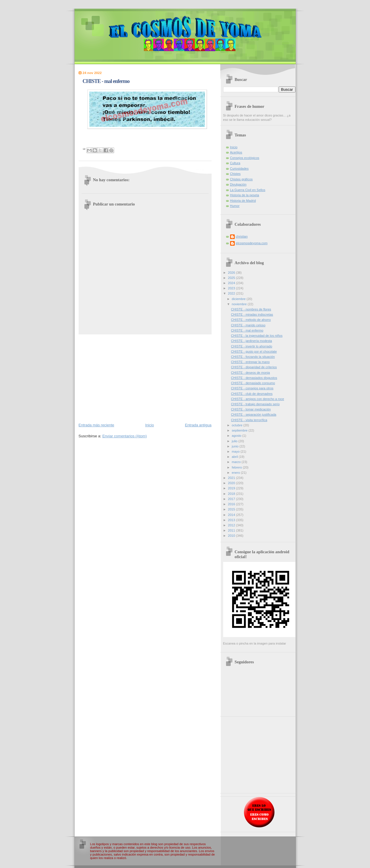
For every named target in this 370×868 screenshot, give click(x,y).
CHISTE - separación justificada (254, 414)
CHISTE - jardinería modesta (251, 341)
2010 (232, 536)
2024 (232, 283)
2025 (232, 278)
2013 (232, 520)
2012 (232, 525)
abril (235, 457)
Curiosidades (239, 169)
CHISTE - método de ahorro (251, 320)
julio (235, 441)
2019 (232, 488)
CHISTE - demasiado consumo (253, 383)
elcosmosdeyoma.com (252, 243)
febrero (237, 467)
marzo (237, 462)
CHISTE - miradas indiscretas (252, 314)
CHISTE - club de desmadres (252, 394)
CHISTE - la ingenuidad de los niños (257, 336)
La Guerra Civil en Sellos (248, 190)
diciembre (239, 299)
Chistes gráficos (242, 179)
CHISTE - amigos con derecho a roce (258, 399)
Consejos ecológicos (245, 158)
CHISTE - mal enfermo (247, 330)
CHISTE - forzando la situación (253, 357)
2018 (232, 494)
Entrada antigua (198, 425)
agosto (237, 436)
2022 (232, 293)
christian (242, 236)
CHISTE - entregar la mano (250, 362)
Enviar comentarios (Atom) (125, 436)
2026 (232, 273)
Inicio (149, 425)
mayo (236, 451)
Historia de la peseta (245, 195)
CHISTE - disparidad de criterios (254, 367)
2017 (232, 499)
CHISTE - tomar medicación (251, 409)
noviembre (240, 304)
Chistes (235, 174)
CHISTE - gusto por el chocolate (254, 351)
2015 (232, 509)
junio (236, 446)
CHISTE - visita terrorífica (249, 420)
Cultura (235, 163)
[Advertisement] (145, 378)
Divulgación (238, 184)
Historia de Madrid (243, 201)
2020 (232, 483)
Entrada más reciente (97, 425)
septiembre (240, 430)
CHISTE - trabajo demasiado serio (255, 404)
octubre (238, 425)
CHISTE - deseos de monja (250, 373)
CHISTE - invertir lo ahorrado (251, 346)
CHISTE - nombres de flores (251, 309)
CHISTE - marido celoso (248, 325)
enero (236, 473)
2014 (232, 515)
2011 (232, 530)
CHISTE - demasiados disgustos (254, 378)
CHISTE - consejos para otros (252, 388)
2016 (232, 504)
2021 (232, 478)
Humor (235, 206)
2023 (232, 288)
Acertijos (236, 152)
